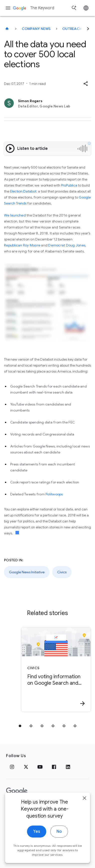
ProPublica (69, 185)
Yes (37, 841)
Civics (62, 572)
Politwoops (54, 494)
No (59, 841)
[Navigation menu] (8, 8)
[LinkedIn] (68, 767)
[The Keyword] (7, 29)
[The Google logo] (17, 791)
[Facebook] (54, 767)
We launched (15, 215)
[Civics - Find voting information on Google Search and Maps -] (56, 669)
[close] (84, 808)
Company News (36, 29)
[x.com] (26, 767)
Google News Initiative (27, 572)
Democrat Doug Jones (67, 245)
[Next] (88, 29)
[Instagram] (12, 767)
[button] (85, 84)
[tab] (20, 726)
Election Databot (23, 191)
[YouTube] (40, 767)
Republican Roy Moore (22, 245)
